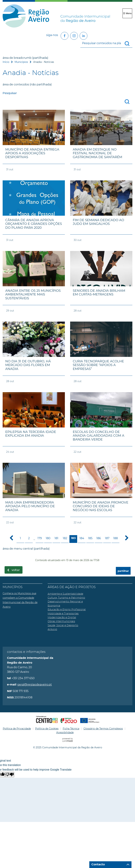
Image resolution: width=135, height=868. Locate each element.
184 (82, 538)
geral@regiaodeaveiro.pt (35, 685)
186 (99, 538)
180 (48, 538)
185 (90, 538)
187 (107, 538)
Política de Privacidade (17, 729)
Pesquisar (10, 93)
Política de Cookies (47, 729)
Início (6, 62)
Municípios (21, 62)
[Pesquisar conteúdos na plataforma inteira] (128, 44)
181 (56, 538)
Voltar (16, 570)
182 (65, 538)
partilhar (123, 571)
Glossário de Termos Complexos (103, 729)
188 (115, 538)
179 (40, 538)
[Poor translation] (10, 775)
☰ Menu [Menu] (127, 13)
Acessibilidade (65, 732)
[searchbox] (106, 43)
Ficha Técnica (71, 729)
